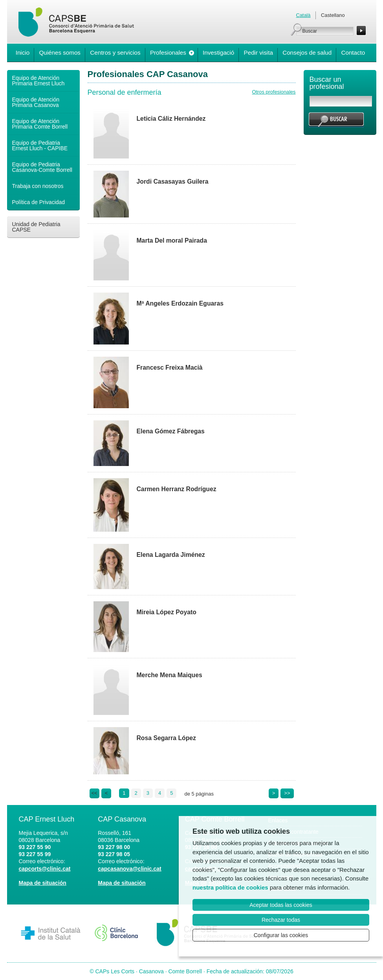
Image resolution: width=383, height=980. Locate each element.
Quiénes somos (60, 52)
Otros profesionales (274, 92)
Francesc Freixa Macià (170, 367)
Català (303, 15)
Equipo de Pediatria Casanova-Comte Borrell (42, 167)
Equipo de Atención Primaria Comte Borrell (40, 124)
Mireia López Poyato (167, 612)
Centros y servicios (115, 52)
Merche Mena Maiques (170, 675)
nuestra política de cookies (230, 887)
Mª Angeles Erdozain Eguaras (180, 303)
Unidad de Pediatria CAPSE (36, 227)
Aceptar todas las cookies (281, 905)
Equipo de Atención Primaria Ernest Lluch (38, 81)
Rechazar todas (281, 920)
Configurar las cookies (281, 935)
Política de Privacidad (39, 202)
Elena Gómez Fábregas (171, 431)
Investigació (218, 52)
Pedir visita (258, 52)
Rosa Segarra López (166, 738)
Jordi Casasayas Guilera (173, 181)
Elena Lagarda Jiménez (171, 555)
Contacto (353, 52)
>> (287, 793)
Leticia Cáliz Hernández (171, 119)
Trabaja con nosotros (38, 186)
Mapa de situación (43, 883)
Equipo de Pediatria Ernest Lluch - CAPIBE (40, 146)
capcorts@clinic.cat (45, 869)
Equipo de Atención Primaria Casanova (36, 102)
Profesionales (168, 52)
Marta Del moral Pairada (172, 240)
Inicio (23, 52)
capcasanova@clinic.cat (130, 869)
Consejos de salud (307, 52)
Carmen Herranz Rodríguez (177, 489)
